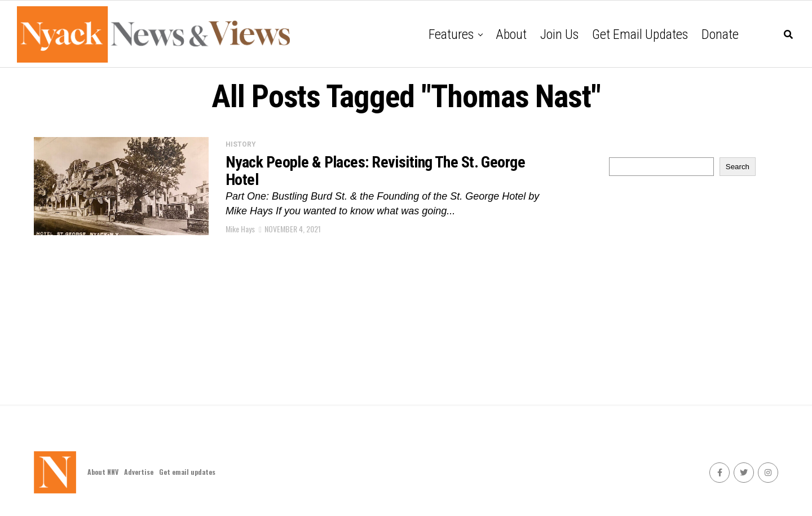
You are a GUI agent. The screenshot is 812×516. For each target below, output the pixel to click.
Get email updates (640, 34)
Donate (720, 34)
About (511, 34)
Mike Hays (240, 229)
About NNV (103, 472)
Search (738, 167)
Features (451, 34)
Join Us (559, 34)
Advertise (139, 472)
